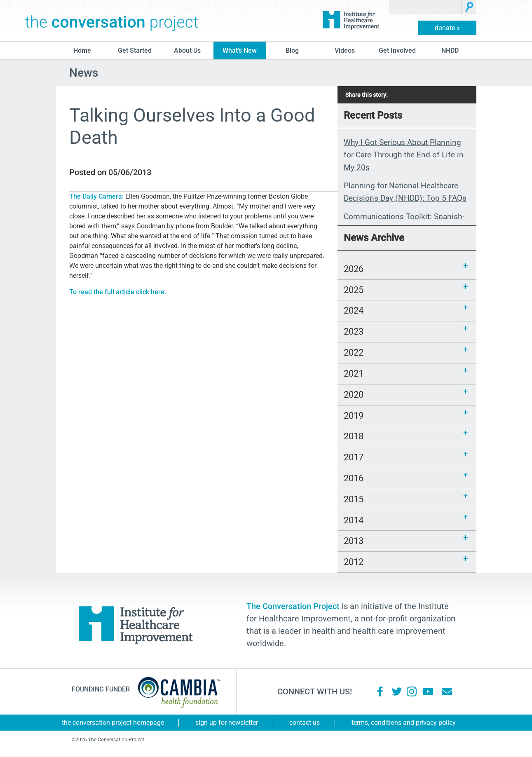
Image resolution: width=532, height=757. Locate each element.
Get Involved (397, 50)
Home (82, 50)
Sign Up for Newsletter (227, 723)
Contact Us (305, 723)
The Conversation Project (112, 21)
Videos (345, 50)
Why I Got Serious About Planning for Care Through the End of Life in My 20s (404, 155)
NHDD (450, 50)
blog (292, 50)
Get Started (135, 50)
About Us (187, 50)
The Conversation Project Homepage (113, 723)
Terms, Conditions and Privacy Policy (404, 723)
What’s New (240, 50)
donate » (447, 28)
